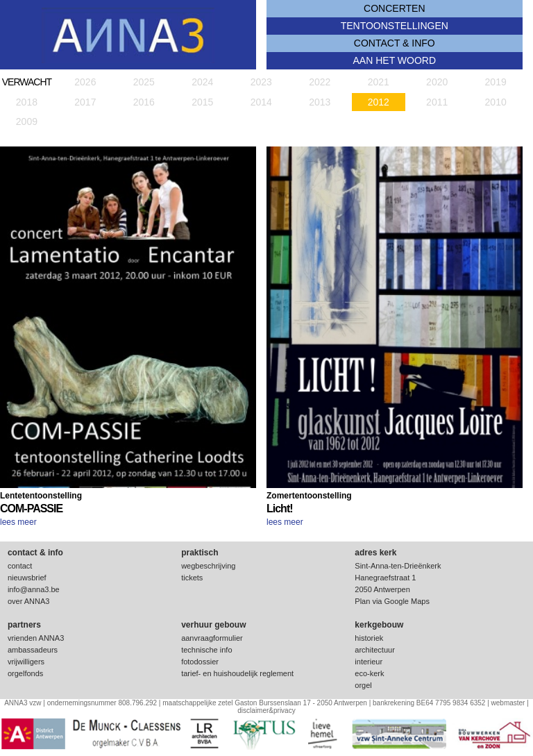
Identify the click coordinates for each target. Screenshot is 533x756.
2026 (85, 82)
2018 (27, 102)
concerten (394, 8)
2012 (379, 102)
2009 (27, 121)
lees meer (18, 522)
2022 (320, 82)
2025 (144, 82)
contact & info (395, 43)
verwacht (27, 82)
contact (20, 566)
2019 (496, 82)
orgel (363, 685)
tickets (192, 578)
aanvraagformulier (212, 638)
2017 (85, 102)
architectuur (374, 650)
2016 (144, 102)
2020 (437, 82)
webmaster (508, 703)
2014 (261, 102)
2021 (379, 82)
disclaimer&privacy (266, 711)
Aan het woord (395, 60)
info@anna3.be (34, 589)
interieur (369, 662)
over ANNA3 (29, 601)
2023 (261, 82)
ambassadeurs (33, 650)
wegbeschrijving (208, 566)
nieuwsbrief (27, 578)
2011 (437, 102)
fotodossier (200, 662)
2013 (320, 102)
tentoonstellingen (395, 26)
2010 (496, 102)
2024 (202, 82)
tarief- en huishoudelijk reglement (237, 673)
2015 (202, 102)
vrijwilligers (26, 662)
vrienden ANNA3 (36, 638)
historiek (369, 638)
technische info (206, 650)
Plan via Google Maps (392, 601)
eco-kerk (369, 673)
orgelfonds (25, 673)
